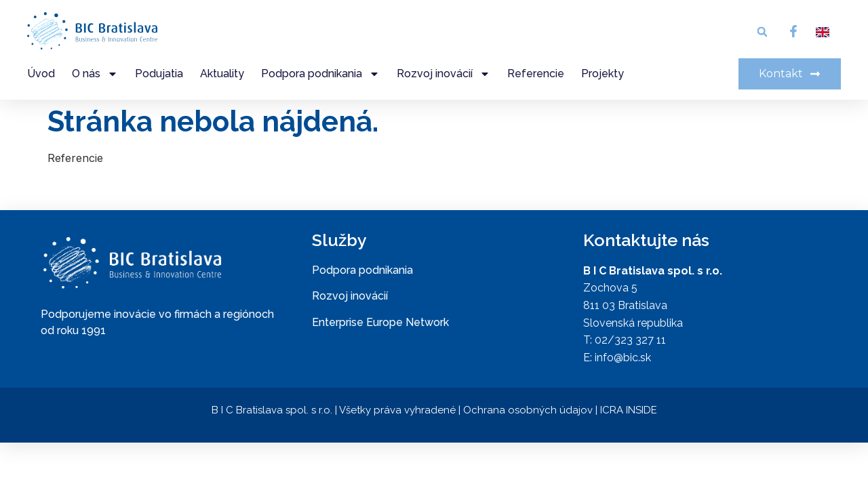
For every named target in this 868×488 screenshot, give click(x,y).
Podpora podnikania (320, 74)
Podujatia (159, 74)
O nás (95, 74)
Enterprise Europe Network (380, 322)
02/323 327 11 (630, 340)
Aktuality (222, 74)
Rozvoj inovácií (443, 74)
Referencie (536, 74)
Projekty (603, 74)
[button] (762, 32)
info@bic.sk (623, 358)
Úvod (41, 74)
